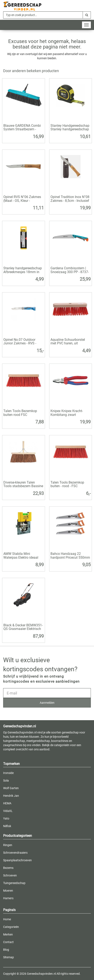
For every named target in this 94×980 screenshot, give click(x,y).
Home (7, 919)
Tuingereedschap (14, 883)
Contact (8, 942)
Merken (8, 934)
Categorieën (11, 927)
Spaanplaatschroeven (17, 860)
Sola (6, 780)
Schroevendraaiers (15, 853)
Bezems (8, 868)
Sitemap (9, 957)
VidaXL (8, 811)
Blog (6, 950)
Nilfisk (7, 826)
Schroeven (10, 875)
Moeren (8, 891)
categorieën (62, 745)
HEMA (7, 803)
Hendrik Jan (11, 796)
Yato (6, 818)
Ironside (8, 773)
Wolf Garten (11, 788)
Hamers (8, 898)
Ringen (8, 845)
